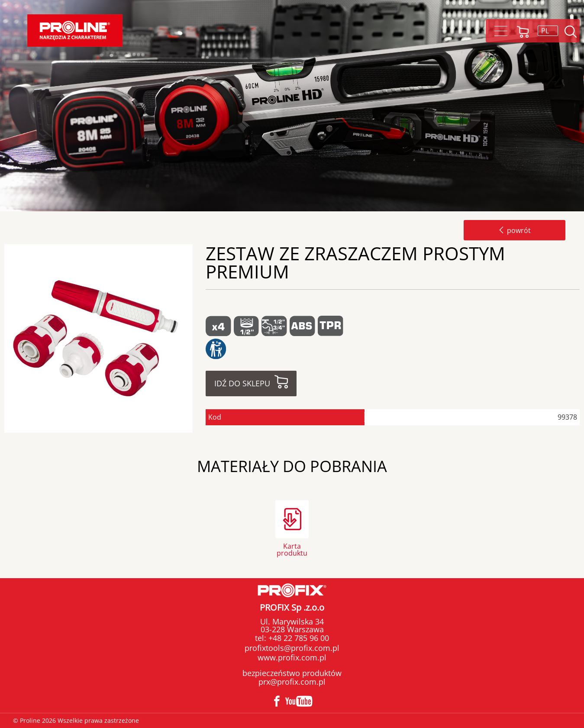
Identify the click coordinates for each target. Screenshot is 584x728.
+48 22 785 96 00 (298, 638)
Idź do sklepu (242, 383)
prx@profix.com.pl (292, 682)
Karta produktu (292, 549)
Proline (75, 31)
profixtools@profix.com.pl (292, 648)
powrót (515, 230)
